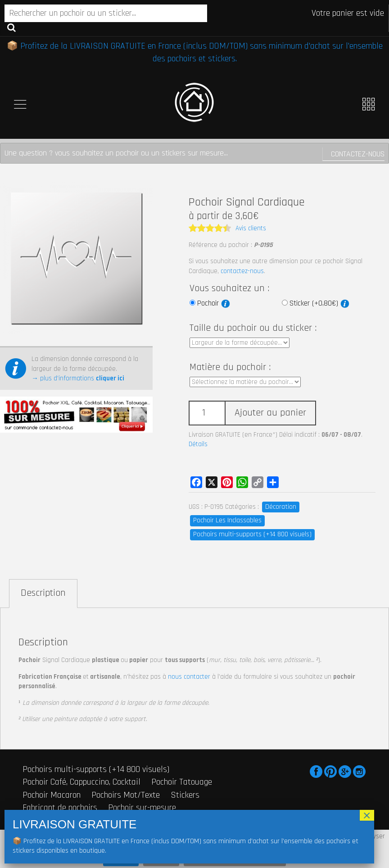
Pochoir (214, 303)
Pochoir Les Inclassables (227, 520)
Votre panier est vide (348, 13)
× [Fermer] (367, 815)
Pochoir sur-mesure (142, 808)
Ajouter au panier (270, 413)
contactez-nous (242, 271)
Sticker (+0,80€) (319, 303)
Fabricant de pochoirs (60, 808)
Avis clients (251, 228)
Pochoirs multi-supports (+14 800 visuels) (252, 534)
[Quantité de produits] (207, 413)
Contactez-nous (358, 154)
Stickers (185, 795)
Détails (198, 444)
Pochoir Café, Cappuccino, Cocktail (81, 782)
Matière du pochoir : (230, 367)
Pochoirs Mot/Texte (126, 795)
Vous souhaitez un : (229, 288)
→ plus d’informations (78, 378)
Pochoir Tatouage (182, 782)
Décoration (281, 507)
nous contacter (189, 677)
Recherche (11, 27)
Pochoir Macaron (52, 795)
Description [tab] (43, 593)
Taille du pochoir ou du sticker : (253, 328)
